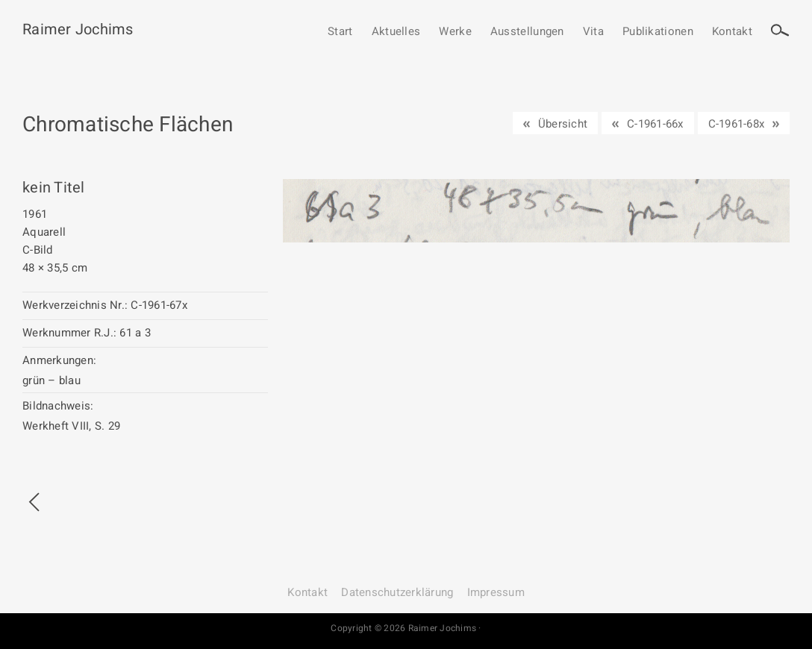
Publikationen (658, 32)
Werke (455, 32)
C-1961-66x (655, 124)
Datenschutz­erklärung (397, 592)
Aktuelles (396, 32)
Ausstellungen (527, 32)
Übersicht (563, 124)
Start (340, 32)
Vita (593, 32)
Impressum (496, 592)
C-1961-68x (737, 124)
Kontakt (732, 32)
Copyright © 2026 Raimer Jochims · (406, 628)
